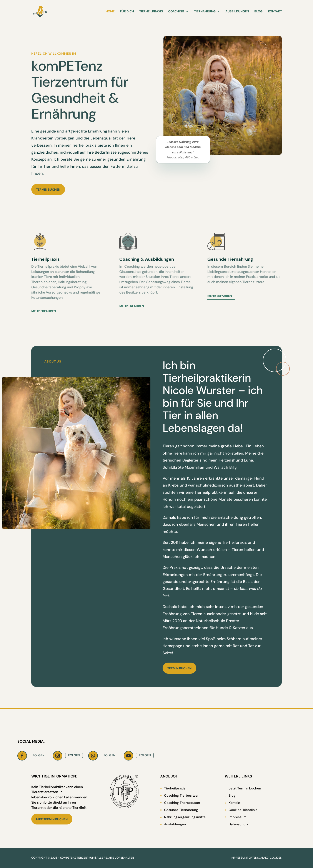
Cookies (276, 858)
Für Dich (127, 12)
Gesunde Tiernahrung (181, 810)
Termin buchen (48, 190)
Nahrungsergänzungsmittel (185, 817)
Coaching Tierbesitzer (181, 796)
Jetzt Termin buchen (245, 788)
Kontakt (275, 12)
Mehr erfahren (44, 311)
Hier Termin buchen (52, 819)
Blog (258, 12)
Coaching (176, 12)
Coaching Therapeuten (182, 803)
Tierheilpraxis (151, 12)
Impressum (238, 817)
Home (110, 12)
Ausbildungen (237, 12)
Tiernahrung (205, 12)
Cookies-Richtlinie (243, 810)
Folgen (39, 755)
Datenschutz (238, 824)
